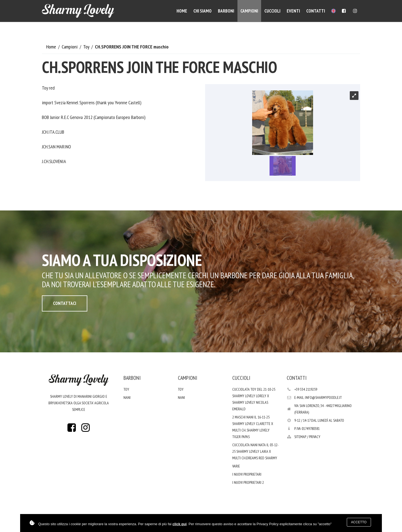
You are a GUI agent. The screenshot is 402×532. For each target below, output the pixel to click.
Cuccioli (272, 11)
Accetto (359, 522)
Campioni (249, 11)
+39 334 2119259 (306, 389)
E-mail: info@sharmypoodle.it (318, 398)
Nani (127, 398)
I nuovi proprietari (247, 474)
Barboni (226, 11)
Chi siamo (202, 11)
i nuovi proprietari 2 (248, 482)
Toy (87, 47)
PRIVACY (315, 437)
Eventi (293, 11)
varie (236, 466)
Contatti (316, 11)
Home (182, 11)
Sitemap (300, 437)
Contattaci (65, 303)
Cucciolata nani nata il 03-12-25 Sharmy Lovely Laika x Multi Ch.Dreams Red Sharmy (255, 451)
